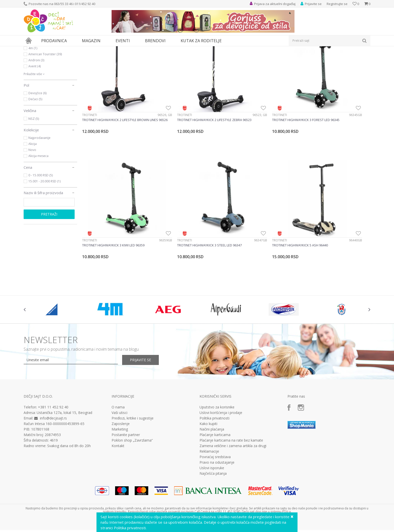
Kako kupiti (208, 427)
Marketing (120, 432)
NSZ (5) (34, 165)
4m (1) (33, 94)
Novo (32, 196)
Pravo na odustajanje (217, 465)
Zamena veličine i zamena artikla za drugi (233, 449)
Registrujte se (337, 4)
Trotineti (90, 140)
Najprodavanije (39, 184)
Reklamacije (209, 454)
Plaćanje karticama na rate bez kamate (231, 443)
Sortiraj (278, 58)
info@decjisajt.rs (53, 421)
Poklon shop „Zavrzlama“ (132, 443)
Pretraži (49, 260)
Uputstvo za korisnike (217, 410)
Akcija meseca (38, 202)
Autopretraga (255, 58)
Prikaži (317, 58)
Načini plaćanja (212, 432)
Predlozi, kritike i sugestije (133, 421)
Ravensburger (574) (42, 88)
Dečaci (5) (35, 145)
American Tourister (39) (45, 100)
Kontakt (118, 449)
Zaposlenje (121, 427)
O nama (118, 410)
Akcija (33, 190)
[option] (53, 312)
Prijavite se (147, 363)
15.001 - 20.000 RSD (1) (44, 227)
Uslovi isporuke (212, 471)
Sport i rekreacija (41, 70)
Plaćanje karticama (215, 438)
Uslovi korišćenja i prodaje (221, 416)
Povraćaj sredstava (215, 460)
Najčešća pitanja (213, 476)
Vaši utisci (119, 416)
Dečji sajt (30, 49)
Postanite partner (126, 438)
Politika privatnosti (214, 421)
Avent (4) (35, 112)
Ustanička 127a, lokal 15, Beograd (64, 416)
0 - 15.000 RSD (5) (41, 221)
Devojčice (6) (37, 139)
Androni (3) (36, 106)
